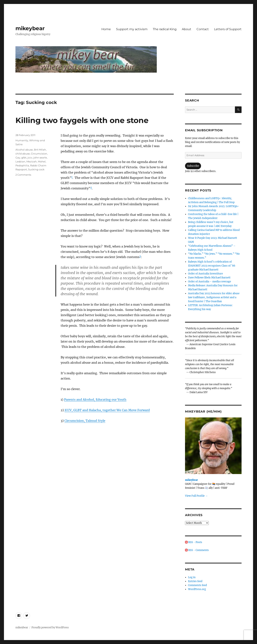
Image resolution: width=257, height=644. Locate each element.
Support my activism (132, 29)
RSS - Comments (197, 550)
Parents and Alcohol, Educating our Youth (95, 400)
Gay (18, 158)
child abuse (23, 154)
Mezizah (32, 161)
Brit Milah (40, 150)
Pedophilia (22, 165)
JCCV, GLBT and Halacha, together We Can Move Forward (107, 410)
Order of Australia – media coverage (210, 282)
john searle (40, 158)
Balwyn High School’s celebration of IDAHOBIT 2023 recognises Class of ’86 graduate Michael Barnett (212, 266)
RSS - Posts (194, 542)
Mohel (42, 161)
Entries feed (195, 581)
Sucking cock (36, 169)
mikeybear (30, 28)
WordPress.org (197, 589)
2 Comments (23, 175)
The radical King (165, 29)
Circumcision (39, 154)
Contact (203, 29)
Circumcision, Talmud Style (85, 421)
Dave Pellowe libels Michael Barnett (209, 278)
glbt (24, 158)
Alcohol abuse (24, 150)
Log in (192, 577)
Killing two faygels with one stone (82, 120)
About (187, 29)
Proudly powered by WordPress (50, 627)
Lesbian (20, 161)
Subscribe (193, 166)
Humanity (22, 140)
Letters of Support (228, 29)
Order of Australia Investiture (205, 274)
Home (106, 29)
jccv (30, 158)
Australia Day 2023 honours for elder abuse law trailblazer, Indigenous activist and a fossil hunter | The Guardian (214, 297)
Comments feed (197, 585)
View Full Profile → (196, 496)
